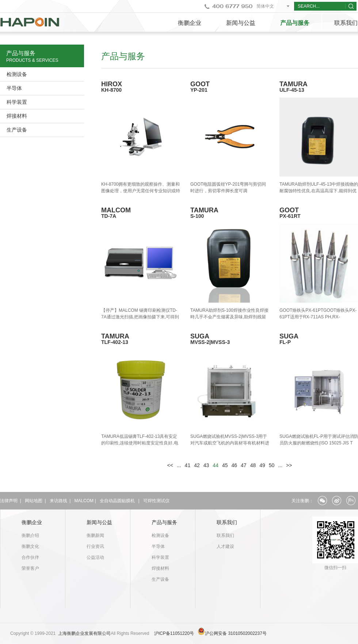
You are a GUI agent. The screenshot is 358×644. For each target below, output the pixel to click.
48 (253, 465)
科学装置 (17, 102)
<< (170, 465)
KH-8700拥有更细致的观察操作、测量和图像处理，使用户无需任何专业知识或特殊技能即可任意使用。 (141, 191)
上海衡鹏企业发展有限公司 (84, 633)
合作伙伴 (30, 557)
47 (244, 465)
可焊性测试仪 (156, 501)
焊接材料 (17, 116)
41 (188, 465)
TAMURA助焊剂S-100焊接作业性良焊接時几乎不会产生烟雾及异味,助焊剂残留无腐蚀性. (229, 317)
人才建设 (225, 546)
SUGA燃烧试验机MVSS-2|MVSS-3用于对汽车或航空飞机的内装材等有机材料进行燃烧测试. (230, 443)
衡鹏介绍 (30, 535)
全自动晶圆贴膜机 (117, 501)
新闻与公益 (241, 23)
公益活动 (95, 557)
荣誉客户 (30, 568)
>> (289, 465)
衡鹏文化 (30, 546)
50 (272, 465)
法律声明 (9, 501)
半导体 (14, 88)
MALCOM (84, 501)
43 (206, 465)
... (179, 465)
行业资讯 (95, 546)
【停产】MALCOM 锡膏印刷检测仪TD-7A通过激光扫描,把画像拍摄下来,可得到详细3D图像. (140, 317)
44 (216, 465)
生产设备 (17, 130)
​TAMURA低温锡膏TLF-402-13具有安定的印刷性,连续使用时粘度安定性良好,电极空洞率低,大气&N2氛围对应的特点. (140, 443)
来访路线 (58, 501)
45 (225, 465)
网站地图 (34, 501)
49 (262, 465)
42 (197, 465)
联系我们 (227, 522)
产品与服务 (295, 23)
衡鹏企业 (190, 23)
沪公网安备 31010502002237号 (236, 633)
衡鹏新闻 (95, 535)
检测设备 (17, 74)
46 (235, 465)
